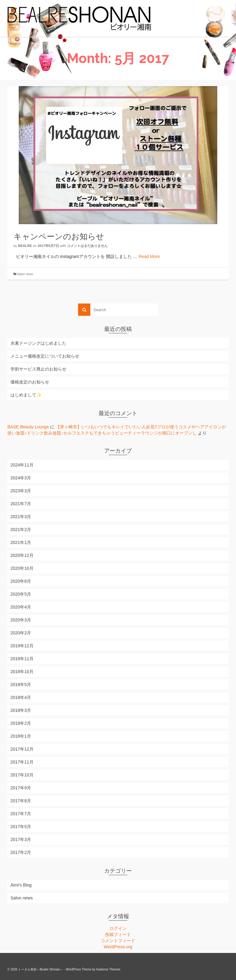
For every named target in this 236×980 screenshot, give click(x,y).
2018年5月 (21, 684)
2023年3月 (21, 491)
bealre (25, 246)
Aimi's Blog (21, 885)
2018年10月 (22, 672)
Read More (149, 256)
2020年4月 (21, 607)
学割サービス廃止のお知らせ (38, 369)
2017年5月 (21, 827)
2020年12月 (22, 555)
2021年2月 (21, 530)
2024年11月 (22, 465)
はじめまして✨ (26, 395)
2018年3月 (21, 710)
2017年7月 (21, 814)
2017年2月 (21, 852)
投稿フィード (118, 934)
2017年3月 (21, 839)
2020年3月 (21, 620)
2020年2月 (21, 633)
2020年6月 (21, 581)
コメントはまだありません (87, 246)
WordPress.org (118, 947)
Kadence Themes (108, 969)
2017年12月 (22, 749)
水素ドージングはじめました (38, 343)
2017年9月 (21, 788)
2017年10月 (22, 775)
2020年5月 (21, 594)
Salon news (25, 274)
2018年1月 (21, 736)
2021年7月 (21, 504)
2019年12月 (22, 646)
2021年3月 (21, 517)
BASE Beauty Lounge (28, 427)
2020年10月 (22, 568)
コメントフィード (118, 941)
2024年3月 (21, 478)
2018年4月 (21, 697)
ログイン (118, 928)
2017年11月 (22, 762)
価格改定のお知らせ (30, 382)
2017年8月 (21, 801)
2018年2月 (21, 723)
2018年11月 (22, 659)
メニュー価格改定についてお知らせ (45, 356)
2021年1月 (21, 542)
